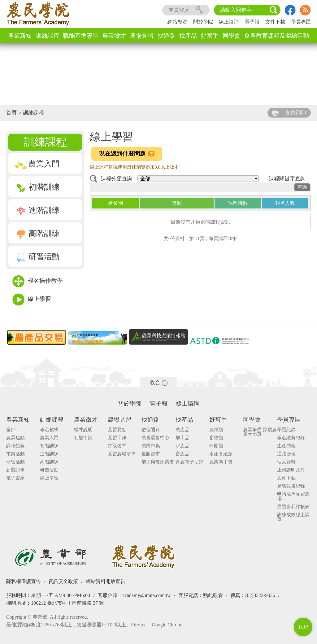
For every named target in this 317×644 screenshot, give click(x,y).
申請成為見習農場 (293, 496)
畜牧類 (216, 438)
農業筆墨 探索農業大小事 (260, 432)
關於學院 (203, 22)
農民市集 (151, 446)
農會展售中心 (155, 438)
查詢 (302, 187)
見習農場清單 (122, 454)
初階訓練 (37, 187)
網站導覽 (177, 22)
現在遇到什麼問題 (127, 154)
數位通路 (151, 430)
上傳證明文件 (291, 470)
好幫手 (210, 36)
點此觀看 (213, 595)
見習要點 (117, 430)
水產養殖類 (221, 454)
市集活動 (15, 454)
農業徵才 (114, 36)
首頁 (11, 113)
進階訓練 (37, 210)
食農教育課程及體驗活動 (277, 36)
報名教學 (49, 430)
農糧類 (216, 430)
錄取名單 (117, 446)
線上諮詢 (229, 22)
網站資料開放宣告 (106, 581)
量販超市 (151, 454)
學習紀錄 (286, 430)
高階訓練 (37, 233)
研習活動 (37, 257)
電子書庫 (15, 478)
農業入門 (37, 164)
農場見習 (142, 36)
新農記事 (15, 470)
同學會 (231, 36)
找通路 (166, 36)
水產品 (182, 446)
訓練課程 (47, 36)
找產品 (188, 36)
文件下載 (275, 22)
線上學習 (32, 300)
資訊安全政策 (63, 581)
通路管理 (286, 454)
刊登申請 (83, 438)
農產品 (182, 430)
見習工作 (117, 438)
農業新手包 (221, 462)
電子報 (252, 22)
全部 (11, 430)
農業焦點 (15, 438)
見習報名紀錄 (291, 486)
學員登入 (186, 10)
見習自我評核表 (293, 507)
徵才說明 (83, 430)
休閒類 (216, 446)
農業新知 (20, 36)
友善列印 (289, 113)
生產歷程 (286, 446)
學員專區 (301, 22)
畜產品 (182, 454)
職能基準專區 (81, 36)
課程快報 (15, 446)
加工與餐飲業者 (158, 462)
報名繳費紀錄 (291, 438)
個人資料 (286, 462)
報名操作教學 (38, 281)
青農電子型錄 (189, 462)
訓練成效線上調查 (293, 517)
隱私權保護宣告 (24, 581)
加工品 (182, 438)
